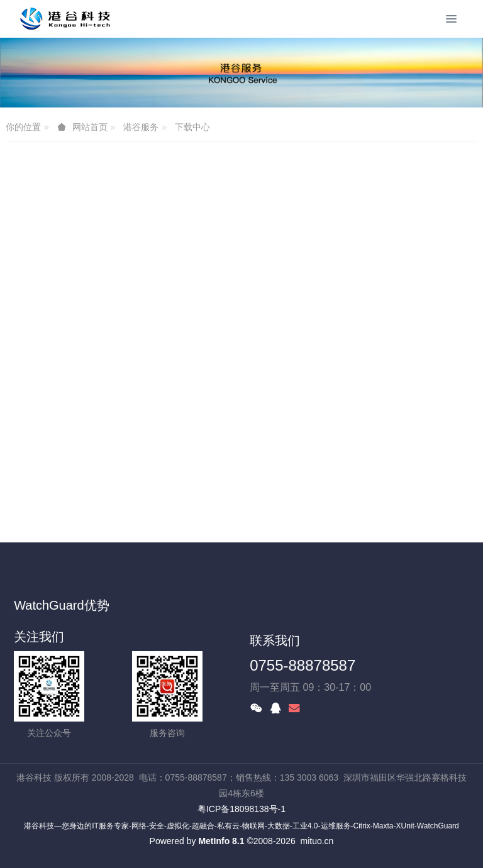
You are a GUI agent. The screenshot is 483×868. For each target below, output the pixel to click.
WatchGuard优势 (62, 605)
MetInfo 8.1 (221, 841)
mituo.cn (317, 841)
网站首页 (90, 127)
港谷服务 (141, 127)
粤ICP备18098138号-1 (241, 809)
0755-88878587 (303, 665)
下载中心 (192, 127)
